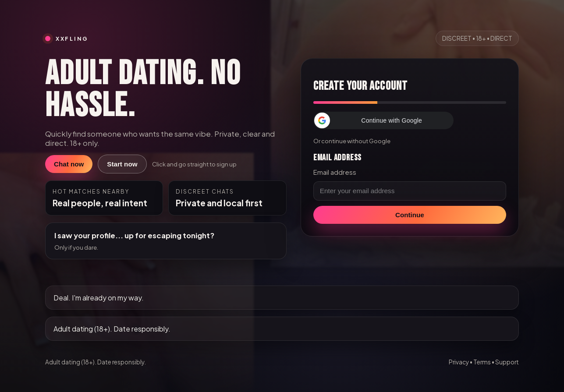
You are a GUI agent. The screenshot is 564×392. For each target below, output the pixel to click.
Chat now (69, 164)
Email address (335, 172)
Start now (122, 164)
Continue (410, 215)
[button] (383, 120)
